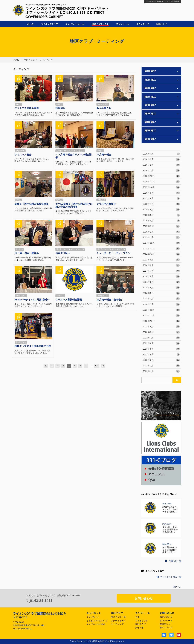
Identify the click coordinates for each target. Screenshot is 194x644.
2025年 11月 (161, 182)
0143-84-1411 (41, 601)
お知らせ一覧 (173, 561)
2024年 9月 (161, 260)
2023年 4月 (161, 355)
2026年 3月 (161, 159)
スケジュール (122, 24)
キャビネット (93, 617)
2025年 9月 (161, 193)
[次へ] (103, 366)
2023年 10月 (161, 321)
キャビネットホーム (75, 24)
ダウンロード (143, 24)
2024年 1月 (161, 304)
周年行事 (139, 628)
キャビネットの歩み (96, 624)
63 (96, 366)
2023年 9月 (161, 327)
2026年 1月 (161, 171)
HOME (16, 60)
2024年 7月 (161, 271)
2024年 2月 (161, 299)
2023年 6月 (161, 343)
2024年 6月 (161, 277)
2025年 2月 (161, 232)
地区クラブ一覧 (118, 617)
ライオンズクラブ (49, 24)
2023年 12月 (161, 310)
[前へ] (46, 366)
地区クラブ (29, 60)
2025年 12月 (161, 176)
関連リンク (162, 24)
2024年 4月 (161, 288)
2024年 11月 (161, 249)
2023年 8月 (161, 332)
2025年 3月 (161, 226)
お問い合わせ (173, 2)
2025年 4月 (161, 221)
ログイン (177, 587)
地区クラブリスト (100, 24)
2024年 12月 (161, 243)
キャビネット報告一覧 (169, 577)
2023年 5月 (161, 349)
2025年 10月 (161, 187)
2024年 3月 (161, 293)
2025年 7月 (161, 204)
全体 (137, 617)
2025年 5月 (161, 215)
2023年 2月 (161, 366)
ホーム (30, 24)
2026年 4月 (161, 154)
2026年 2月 (161, 165)
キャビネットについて (97, 621)
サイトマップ (166, 628)
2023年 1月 (161, 371)
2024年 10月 (161, 254)
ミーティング (46, 60)
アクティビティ (118, 621)
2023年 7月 (161, 338)
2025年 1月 (161, 237)
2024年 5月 (161, 282)
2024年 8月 (161, 265)
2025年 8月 (161, 199)
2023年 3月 (161, 360)
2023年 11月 (161, 316)
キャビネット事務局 (155, 2)
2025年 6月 (161, 210)
